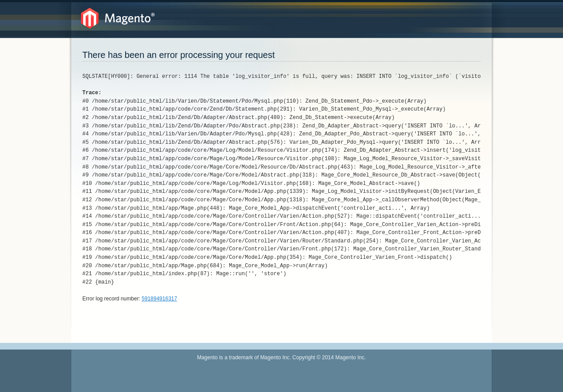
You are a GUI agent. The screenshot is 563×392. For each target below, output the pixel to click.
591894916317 (159, 299)
